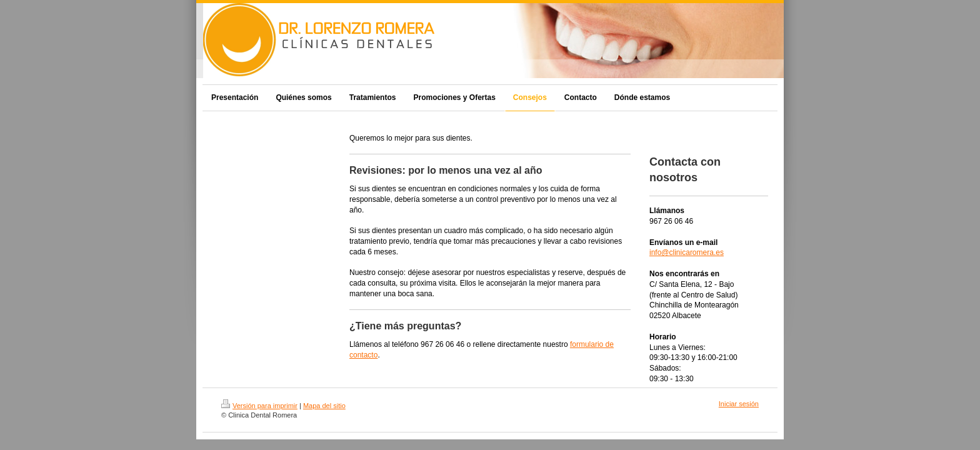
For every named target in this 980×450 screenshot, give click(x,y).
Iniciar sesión (739, 404)
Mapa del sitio (324, 406)
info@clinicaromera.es (687, 252)
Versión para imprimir (259, 406)
